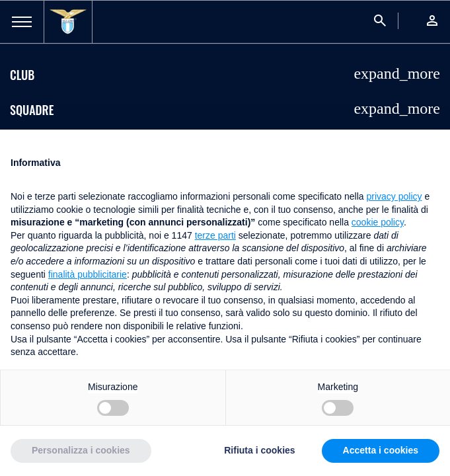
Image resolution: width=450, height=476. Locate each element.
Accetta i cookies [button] (381, 450)
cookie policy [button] (378, 222)
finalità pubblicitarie (88, 274)
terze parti (215, 235)
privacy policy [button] (394, 196)
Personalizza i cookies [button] (81, 450)
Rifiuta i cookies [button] (259, 450)
